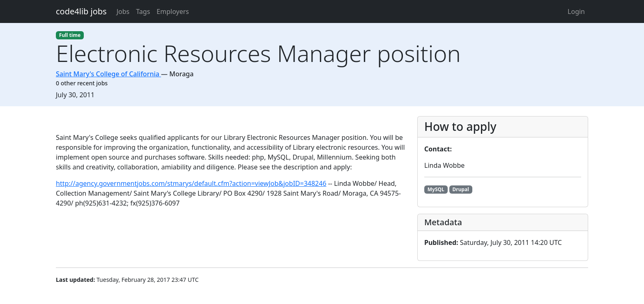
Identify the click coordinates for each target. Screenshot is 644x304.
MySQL (436, 189)
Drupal (461, 189)
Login (576, 11)
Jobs (123, 11)
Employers (173, 11)
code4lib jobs (81, 11)
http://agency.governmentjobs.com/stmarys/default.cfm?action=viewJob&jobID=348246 (191, 183)
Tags (143, 11)
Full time (70, 35)
